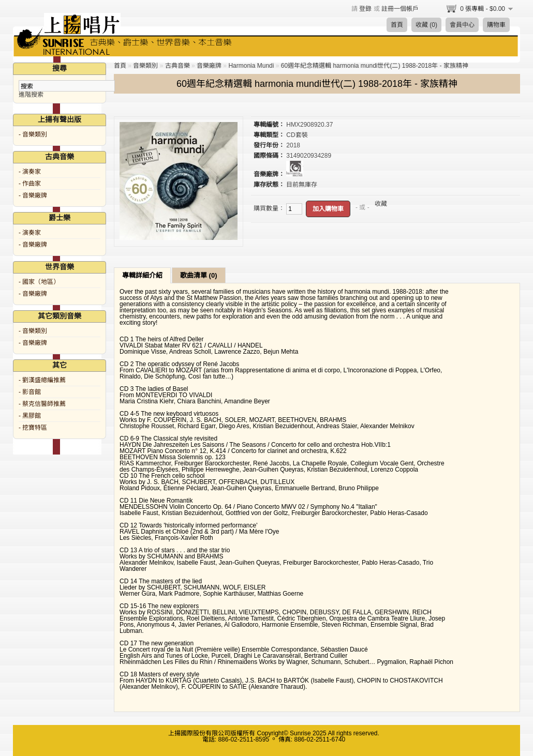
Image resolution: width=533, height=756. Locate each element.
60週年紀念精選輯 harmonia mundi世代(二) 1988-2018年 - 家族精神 (375, 66)
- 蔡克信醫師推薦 (42, 404)
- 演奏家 (30, 172)
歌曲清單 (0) (199, 275)
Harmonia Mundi (251, 66)
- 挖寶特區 (33, 428)
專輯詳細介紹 (142, 275)
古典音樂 (177, 66)
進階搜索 (31, 95)
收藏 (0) (426, 25)
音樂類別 (145, 66)
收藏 (381, 204)
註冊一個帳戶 (400, 9)
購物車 (496, 25)
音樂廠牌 (209, 66)
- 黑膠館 (30, 416)
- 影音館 (30, 392)
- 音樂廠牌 (33, 195)
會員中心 (462, 25)
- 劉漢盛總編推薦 (42, 380)
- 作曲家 (30, 184)
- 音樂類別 (33, 134)
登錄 (365, 9)
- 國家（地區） (39, 282)
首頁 (397, 25)
